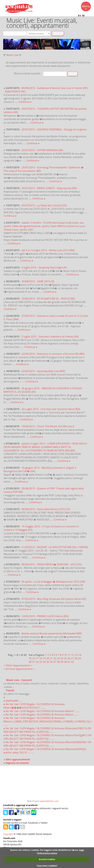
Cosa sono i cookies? (47, 865)
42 (72, 662)
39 (62, 662)
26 (69, 658)
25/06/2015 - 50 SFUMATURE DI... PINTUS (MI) (48, 299)
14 (80, 655)
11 (69, 655)
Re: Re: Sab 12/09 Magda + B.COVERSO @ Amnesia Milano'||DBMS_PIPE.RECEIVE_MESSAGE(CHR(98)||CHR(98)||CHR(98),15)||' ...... (48, 721)
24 (62, 658)
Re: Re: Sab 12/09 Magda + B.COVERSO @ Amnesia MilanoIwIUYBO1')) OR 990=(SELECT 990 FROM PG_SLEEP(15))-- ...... (47, 730)
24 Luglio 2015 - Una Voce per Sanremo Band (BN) (51, 409)
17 (37, 658)
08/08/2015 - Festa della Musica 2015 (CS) (46, 509)
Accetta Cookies (47, 859)
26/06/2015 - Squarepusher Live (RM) (43, 371)
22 (55, 658)
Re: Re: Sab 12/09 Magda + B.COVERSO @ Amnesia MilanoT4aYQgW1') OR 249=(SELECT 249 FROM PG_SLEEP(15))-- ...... (47, 737)
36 (51, 662)
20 (48, 658)
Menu (86, 7)
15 (30, 658)
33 (41, 662)
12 (73, 655)
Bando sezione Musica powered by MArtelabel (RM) (52, 633)
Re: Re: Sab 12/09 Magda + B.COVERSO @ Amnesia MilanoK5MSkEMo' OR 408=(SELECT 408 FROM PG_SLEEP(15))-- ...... (47, 744)
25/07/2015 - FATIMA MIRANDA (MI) (42, 150)
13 (76, 655)
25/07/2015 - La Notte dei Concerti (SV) (44, 205)
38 (58, 662)
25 (65, 658)
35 (48, 662)
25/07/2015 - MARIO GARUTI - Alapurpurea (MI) (49, 188)
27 (72, 658)
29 (80, 658)
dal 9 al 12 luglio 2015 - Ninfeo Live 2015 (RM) (48, 250)
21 (51, 658)
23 (58, 658)
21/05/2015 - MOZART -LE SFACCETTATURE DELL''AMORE (55, 547)
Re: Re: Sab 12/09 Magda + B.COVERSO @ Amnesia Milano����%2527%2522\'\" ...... (34, 706)
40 (65, 662)
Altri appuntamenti (18, 759)
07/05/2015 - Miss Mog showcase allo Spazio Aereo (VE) (54, 599)
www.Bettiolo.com (49, 801)
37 (55, 662)
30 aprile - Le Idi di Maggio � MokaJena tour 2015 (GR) (53, 582)
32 (37, 662)
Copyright (8, 834)
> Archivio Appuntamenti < (19, 669)
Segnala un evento (17, 763)
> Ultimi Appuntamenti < (18, 665)
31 (34, 662)
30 (30, 662)
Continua (25, 102)
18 (41, 658)
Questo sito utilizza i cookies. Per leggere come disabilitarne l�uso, (44, 850)
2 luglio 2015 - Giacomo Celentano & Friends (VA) (50, 337)
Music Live (12, 55)
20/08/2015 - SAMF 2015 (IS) (38, 281)
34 (44, 662)
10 (66, 655)
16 (34, 658)
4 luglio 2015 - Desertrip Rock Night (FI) (44, 268)
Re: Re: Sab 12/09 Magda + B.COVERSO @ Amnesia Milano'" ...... (41, 711)
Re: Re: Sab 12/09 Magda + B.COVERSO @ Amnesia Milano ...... (41, 715)
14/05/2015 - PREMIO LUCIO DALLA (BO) (45, 616)
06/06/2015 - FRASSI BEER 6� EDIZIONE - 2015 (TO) (52, 564)
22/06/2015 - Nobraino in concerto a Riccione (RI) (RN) (53, 354)
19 (44, 658)
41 (69, 662)
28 (76, 658)
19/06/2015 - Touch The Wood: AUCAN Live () (48, 426)
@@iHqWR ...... (13, 701)
